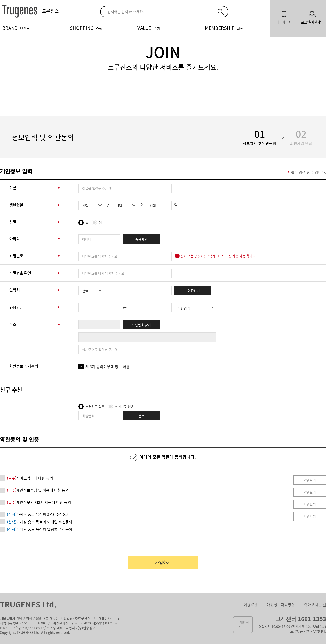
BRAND (16, 28)
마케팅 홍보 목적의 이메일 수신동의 (40, 522)
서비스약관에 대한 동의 (30, 478)
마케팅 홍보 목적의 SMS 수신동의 (38, 514)
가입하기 (163, 562)
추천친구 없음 (124, 407)
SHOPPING (86, 28)
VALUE (149, 28)
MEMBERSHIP (224, 28)
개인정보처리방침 (281, 604)
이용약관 (251, 604)
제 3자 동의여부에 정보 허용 (108, 366)
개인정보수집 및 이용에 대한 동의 (38, 490)
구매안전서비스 (243, 625)
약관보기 (310, 480)
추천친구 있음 (95, 407)
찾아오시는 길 (315, 604)
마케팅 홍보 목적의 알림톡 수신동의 (40, 529)
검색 (141, 416)
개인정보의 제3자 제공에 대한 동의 (39, 502)
